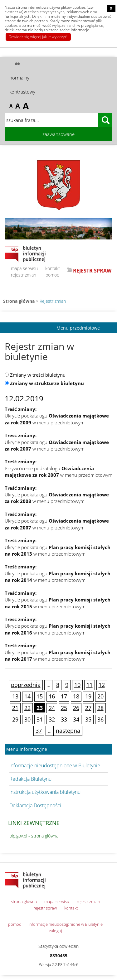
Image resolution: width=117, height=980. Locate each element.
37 (39, 731)
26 (76, 708)
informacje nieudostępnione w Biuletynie (66, 924)
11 (90, 685)
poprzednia (26, 685)
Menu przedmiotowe (78, 328)
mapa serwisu (24, 268)
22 (27, 708)
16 (52, 696)
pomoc (52, 275)
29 (15, 719)
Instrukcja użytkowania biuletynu (45, 792)
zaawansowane (58, 134)
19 (88, 696)
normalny (19, 78)
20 (100, 696)
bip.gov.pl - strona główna (34, 836)
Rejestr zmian (53, 301)
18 (76, 696)
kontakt (53, 268)
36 (100, 719)
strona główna (24, 901)
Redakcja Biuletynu (30, 779)
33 (64, 719)
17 (64, 696)
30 (27, 719)
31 (40, 719)
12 (102, 685)
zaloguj (56, 931)
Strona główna (19, 301)
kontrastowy (22, 92)
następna (68, 731)
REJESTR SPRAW (92, 271)
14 (27, 696)
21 (15, 708)
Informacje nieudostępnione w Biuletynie (55, 765)
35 (88, 719)
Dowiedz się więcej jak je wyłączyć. (38, 37)
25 (64, 708)
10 (77, 685)
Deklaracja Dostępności (35, 805)
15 (40, 696)
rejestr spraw (45, 908)
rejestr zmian (24, 275)
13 (15, 696)
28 (100, 708)
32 (52, 719)
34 (76, 719)
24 (52, 708)
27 (88, 708)
